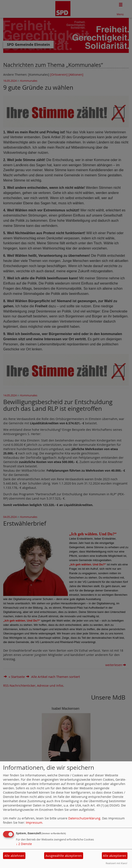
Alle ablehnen (14, 856)
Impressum (34, 823)
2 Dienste (24, 844)
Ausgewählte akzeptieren (64, 856)
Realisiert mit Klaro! (116, 863)
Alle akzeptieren (115, 856)
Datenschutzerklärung (84, 818)
